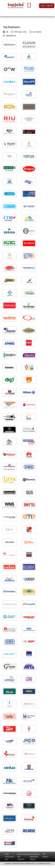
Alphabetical (9, 36)
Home (7, 854)
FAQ (19, 857)
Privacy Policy (9, 857)
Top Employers (35, 854)
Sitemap (33, 859)
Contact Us (21, 859)
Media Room (34, 857)
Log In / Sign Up (47, 6)
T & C (44, 854)
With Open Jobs (19, 32)
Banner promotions (24, 854)
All (5, 32)
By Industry (35, 32)
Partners (45, 857)
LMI (6, 859)
